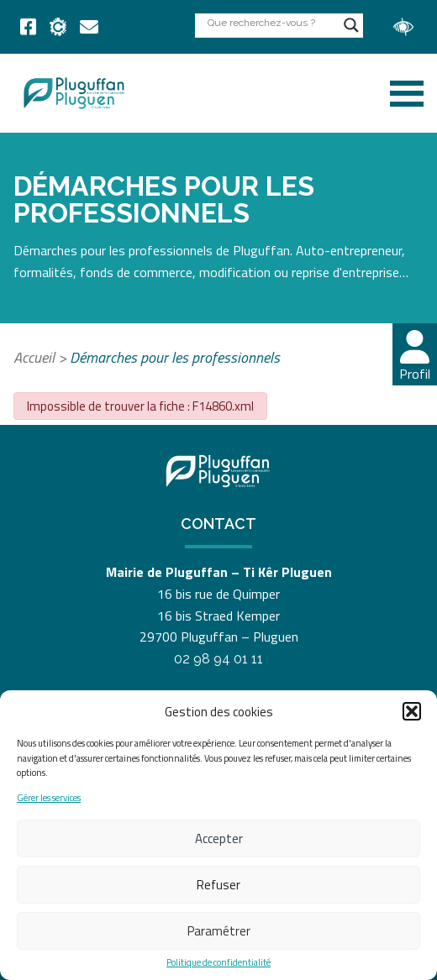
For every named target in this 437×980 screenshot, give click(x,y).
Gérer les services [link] (49, 798)
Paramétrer (219, 931)
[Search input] (271, 22)
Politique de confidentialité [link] (218, 963)
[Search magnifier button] (351, 25)
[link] (28, 27)
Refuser (218, 885)
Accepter (219, 839)
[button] (412, 711)
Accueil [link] (34, 357)
